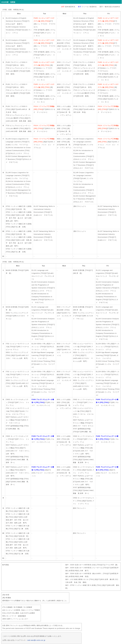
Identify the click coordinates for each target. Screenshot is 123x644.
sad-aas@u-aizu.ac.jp (36, 640)
